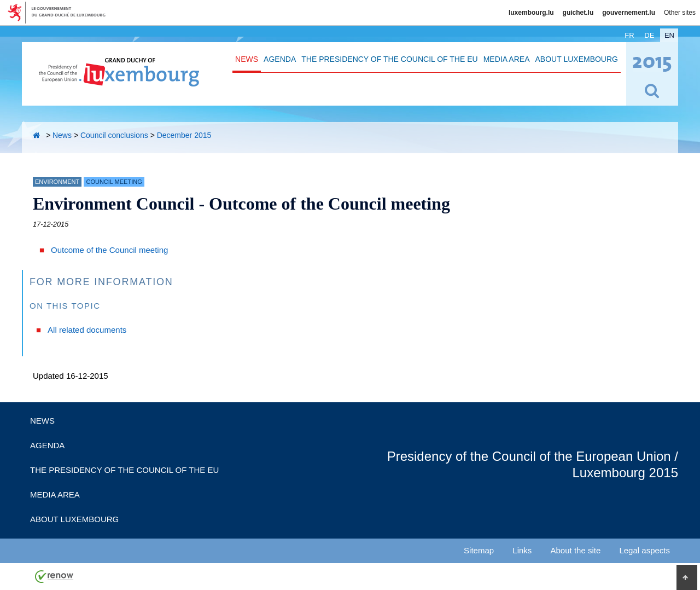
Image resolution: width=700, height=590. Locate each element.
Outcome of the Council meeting (109, 250)
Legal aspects (644, 550)
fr (629, 35)
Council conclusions (114, 135)
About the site (576, 550)
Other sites (680, 13)
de (649, 35)
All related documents (87, 330)
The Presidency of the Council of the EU (389, 59)
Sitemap (479, 550)
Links (522, 550)
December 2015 (184, 135)
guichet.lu (578, 13)
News (247, 59)
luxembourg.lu (531, 13)
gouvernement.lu (629, 13)
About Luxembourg (577, 59)
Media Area (507, 59)
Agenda (280, 59)
